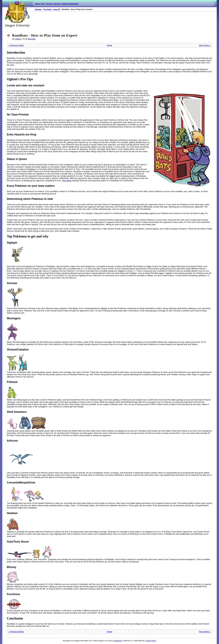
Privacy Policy (151, 641)
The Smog (47, 9)
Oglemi (18, 39)
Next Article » (205, 45)
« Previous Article (16, 45)
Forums (49, 4)
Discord (57, 4)
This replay (67, 181)
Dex (43, 4)
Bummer (32, 39)
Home (110, 45)
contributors (118, 641)
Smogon (38, 9)
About (37, 4)
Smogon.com (17, 14)
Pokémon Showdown (70, 4)
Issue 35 (56, 9)
